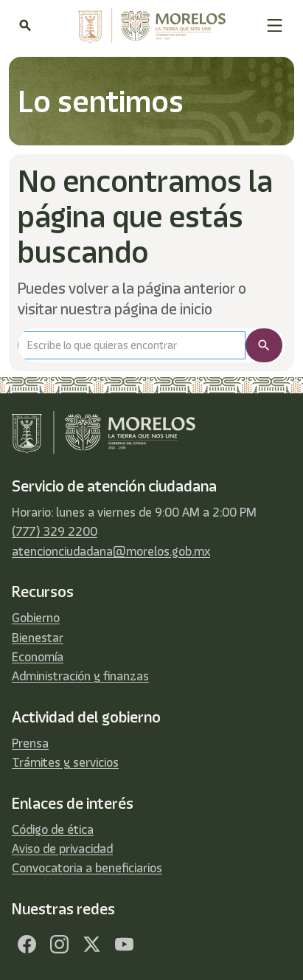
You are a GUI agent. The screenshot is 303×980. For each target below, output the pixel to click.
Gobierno (36, 618)
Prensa (30, 743)
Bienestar (38, 638)
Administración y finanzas (80, 676)
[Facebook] (27, 945)
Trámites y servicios (65, 762)
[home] (148, 26)
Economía (38, 657)
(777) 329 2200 (55, 531)
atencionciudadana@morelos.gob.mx (111, 551)
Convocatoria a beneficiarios (87, 868)
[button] (275, 25)
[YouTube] (124, 945)
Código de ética (53, 829)
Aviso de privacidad (62, 849)
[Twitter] (91, 945)
